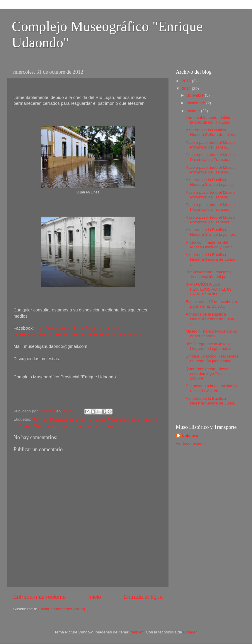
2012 (187, 88)
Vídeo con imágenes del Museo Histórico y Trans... (211, 245)
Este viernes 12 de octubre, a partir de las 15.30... (212, 304)
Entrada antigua (143, 597)
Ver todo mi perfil (191, 443)
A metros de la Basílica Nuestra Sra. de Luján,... (209, 182)
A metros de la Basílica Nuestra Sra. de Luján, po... (212, 232)
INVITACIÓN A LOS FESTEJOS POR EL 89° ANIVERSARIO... (210, 289)
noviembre (196, 103)
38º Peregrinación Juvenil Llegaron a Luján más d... (210, 346)
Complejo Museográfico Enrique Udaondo (69, 419)
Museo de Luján (70, 426)
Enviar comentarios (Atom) (62, 609)
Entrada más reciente (40, 597)
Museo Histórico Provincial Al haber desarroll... (211, 334)
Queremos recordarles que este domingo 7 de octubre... (209, 374)
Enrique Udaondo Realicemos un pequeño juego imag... (212, 359)
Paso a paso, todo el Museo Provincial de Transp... (210, 145)
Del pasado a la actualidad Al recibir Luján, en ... (211, 388)
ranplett (137, 632)
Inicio (95, 597)
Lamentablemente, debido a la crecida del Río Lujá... (210, 120)
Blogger (190, 632)
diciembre (196, 95)
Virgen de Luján (101, 426)
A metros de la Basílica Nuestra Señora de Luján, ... (211, 259)
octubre (194, 111)
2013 (187, 81)
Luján (49, 426)
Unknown (191, 435)
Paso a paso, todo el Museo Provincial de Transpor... (210, 220)
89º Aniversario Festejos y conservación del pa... (209, 274)
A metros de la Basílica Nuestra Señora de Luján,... (212, 132)
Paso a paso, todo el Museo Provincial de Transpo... (210, 157)
